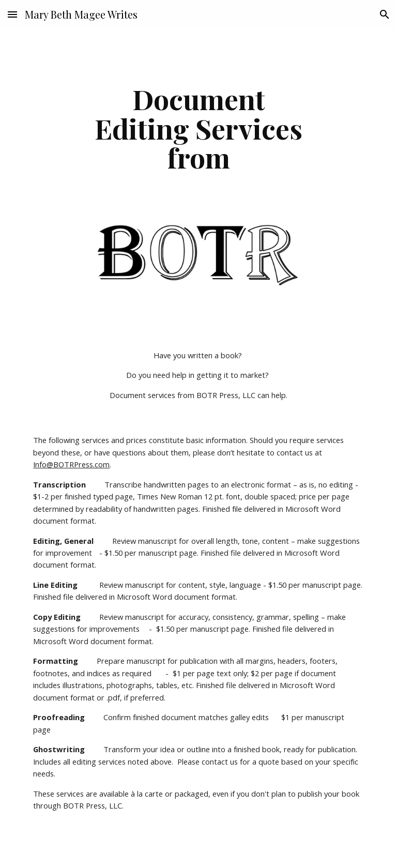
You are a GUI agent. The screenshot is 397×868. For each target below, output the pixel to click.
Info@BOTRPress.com (71, 464)
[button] (12, 14)
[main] (198, 128)
